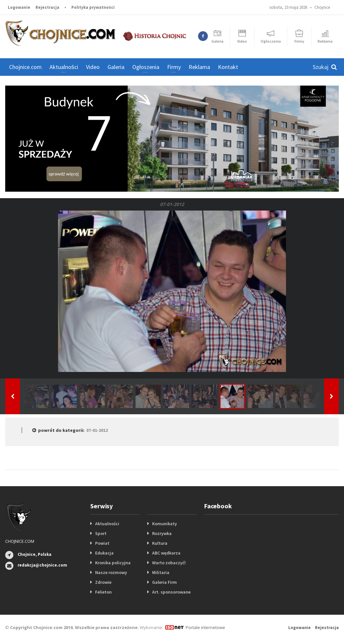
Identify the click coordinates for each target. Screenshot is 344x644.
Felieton (103, 592)
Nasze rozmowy (111, 572)
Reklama (199, 67)
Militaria (161, 572)
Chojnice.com (25, 67)
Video (93, 67)
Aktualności (107, 524)
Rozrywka (162, 533)
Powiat (102, 543)
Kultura (160, 543)
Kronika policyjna (113, 563)
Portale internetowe (205, 627)
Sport (101, 533)
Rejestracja (47, 7)
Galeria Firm (165, 582)
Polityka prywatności (93, 7)
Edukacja (104, 553)
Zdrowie (103, 582)
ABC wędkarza (166, 553)
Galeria (116, 67)
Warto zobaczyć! (169, 563)
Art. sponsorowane (171, 592)
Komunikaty (165, 524)
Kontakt (228, 67)
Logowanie (19, 7)
